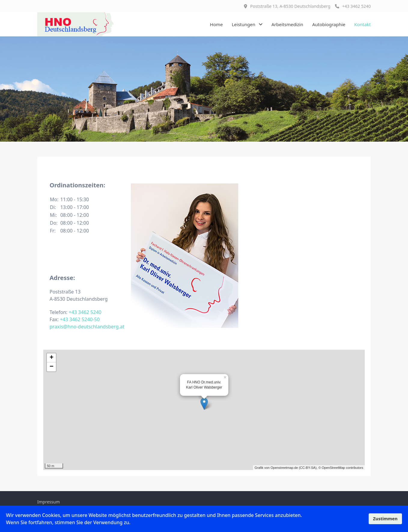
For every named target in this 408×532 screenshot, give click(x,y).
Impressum (49, 502)
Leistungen (243, 24)
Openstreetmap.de (284, 468)
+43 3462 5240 (353, 6)
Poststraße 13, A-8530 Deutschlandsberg (290, 6)
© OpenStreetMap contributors (341, 468)
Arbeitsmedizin (288, 24)
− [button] (52, 367)
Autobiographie (329, 24)
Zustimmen (385, 519)
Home (216, 24)
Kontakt (362, 24)
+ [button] (52, 358)
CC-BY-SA (308, 468)
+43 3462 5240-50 (80, 319)
